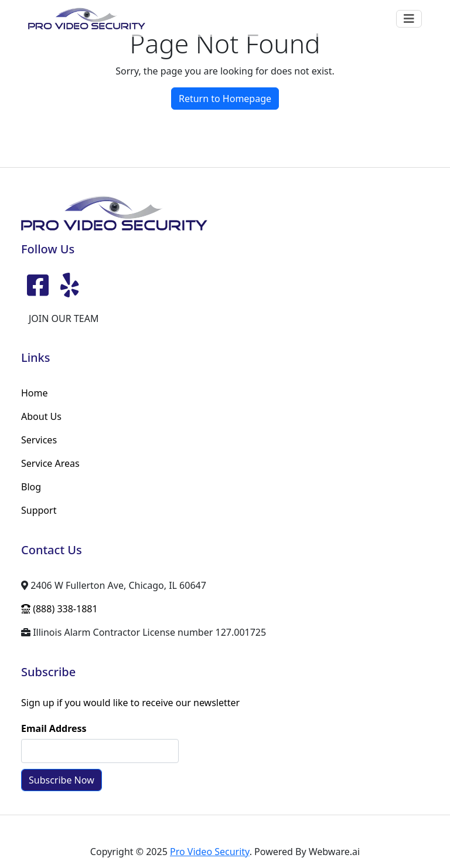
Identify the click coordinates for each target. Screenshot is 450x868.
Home (35, 393)
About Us (41, 416)
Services (39, 440)
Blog (31, 487)
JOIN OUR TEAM (64, 318)
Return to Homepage (225, 99)
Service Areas (50, 463)
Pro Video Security (210, 852)
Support (39, 510)
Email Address (54, 728)
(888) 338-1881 (59, 609)
